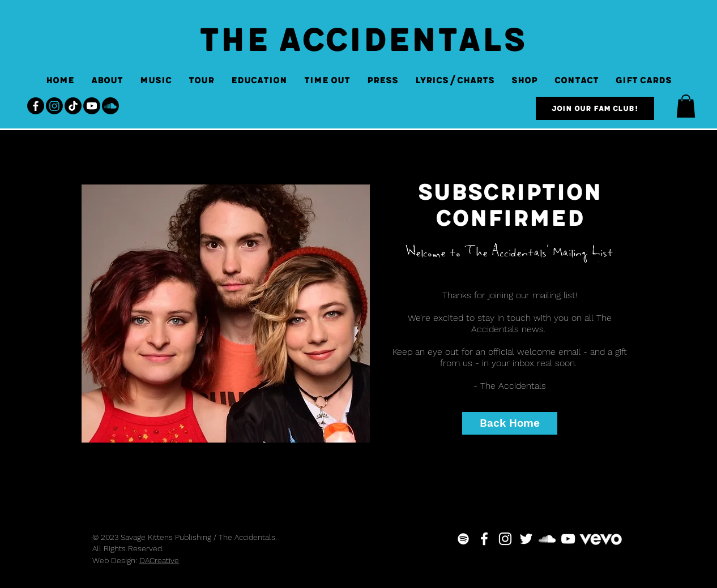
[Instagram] (54, 106)
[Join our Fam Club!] (595, 108)
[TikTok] (73, 106)
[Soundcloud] (110, 106)
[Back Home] (510, 423)
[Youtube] (92, 106)
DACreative (159, 560)
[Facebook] (36, 106)
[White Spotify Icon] (463, 539)
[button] (686, 106)
